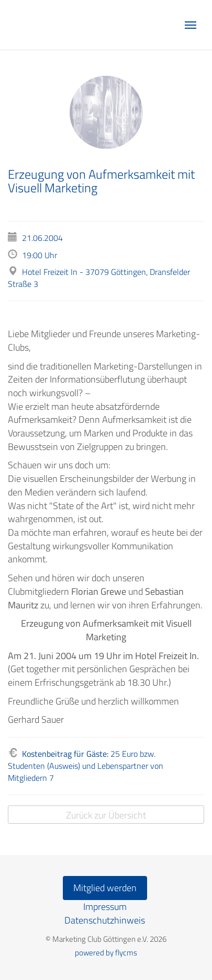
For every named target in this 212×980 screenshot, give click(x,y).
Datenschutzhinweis (105, 920)
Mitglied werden (105, 888)
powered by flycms (106, 953)
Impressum (105, 907)
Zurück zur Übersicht (106, 815)
